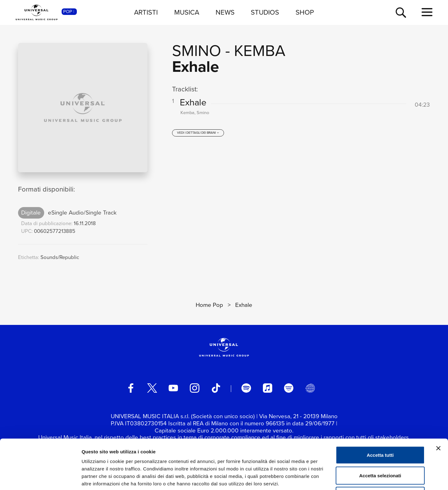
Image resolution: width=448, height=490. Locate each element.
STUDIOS (265, 12)
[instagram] (194, 388)
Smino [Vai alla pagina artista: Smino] (197, 51)
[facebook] (131, 388)
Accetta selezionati (380, 429)
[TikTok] (216, 388)
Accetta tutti (380, 408)
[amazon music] (289, 388)
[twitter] (152, 388)
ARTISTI (146, 12)
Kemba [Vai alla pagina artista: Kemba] (260, 51)
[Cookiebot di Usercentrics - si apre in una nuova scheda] (40, 478)
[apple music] (268, 388)
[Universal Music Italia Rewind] (310, 388)
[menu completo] (427, 12)
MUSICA (187, 12)
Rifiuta (380, 449)
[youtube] (173, 388)
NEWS (225, 12)
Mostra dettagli (327, 478)
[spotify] (246, 388)
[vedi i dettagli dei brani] (198, 133)
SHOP (305, 12)
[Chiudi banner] (438, 402)
